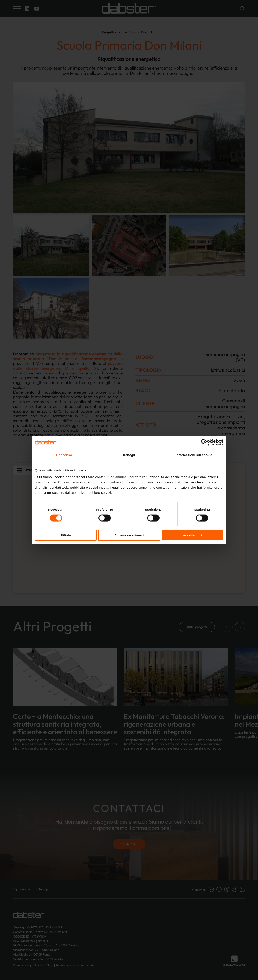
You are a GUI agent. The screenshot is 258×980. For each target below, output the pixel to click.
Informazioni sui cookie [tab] (194, 455)
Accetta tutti (192, 535)
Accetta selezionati (129, 535)
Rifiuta (66, 535)
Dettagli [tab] (129, 455)
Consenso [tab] (64, 455)
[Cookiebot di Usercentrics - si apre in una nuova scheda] (204, 442)
